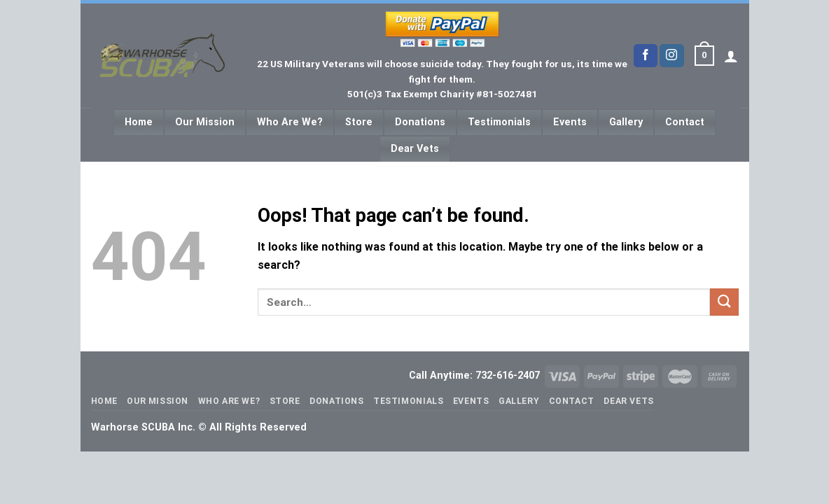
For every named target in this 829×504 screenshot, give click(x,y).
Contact (685, 122)
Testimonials (499, 122)
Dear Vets (415, 149)
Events (570, 122)
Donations (420, 122)
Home (139, 122)
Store (359, 122)
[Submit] (724, 302)
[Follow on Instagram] (671, 56)
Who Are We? (290, 122)
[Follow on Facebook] (646, 56)
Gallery (626, 122)
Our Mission (205, 122)
